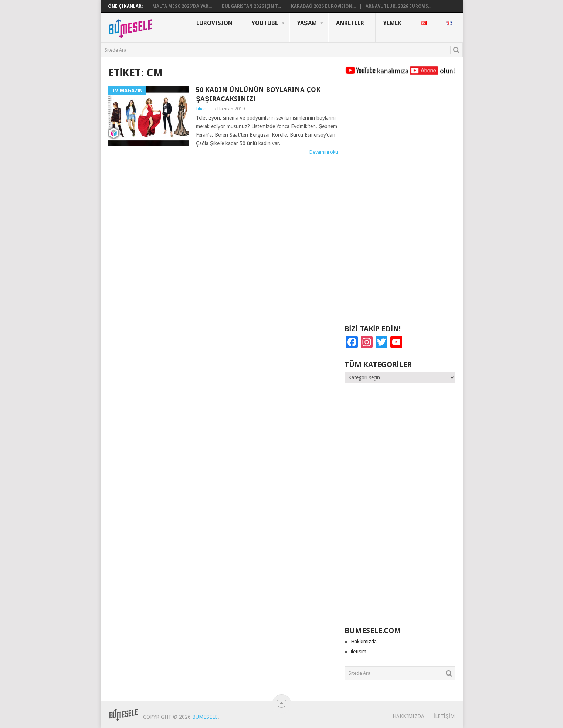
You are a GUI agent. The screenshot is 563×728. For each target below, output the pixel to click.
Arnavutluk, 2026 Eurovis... (398, 6)
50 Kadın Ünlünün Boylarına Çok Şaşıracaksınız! (258, 94)
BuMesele (205, 717)
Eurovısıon (214, 23)
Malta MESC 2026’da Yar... (182, 6)
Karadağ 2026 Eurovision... (323, 6)
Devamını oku (324, 152)
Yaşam (307, 23)
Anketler (350, 23)
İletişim (359, 652)
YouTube (265, 23)
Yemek (392, 23)
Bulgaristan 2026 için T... (251, 6)
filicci (201, 109)
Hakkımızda (364, 642)
